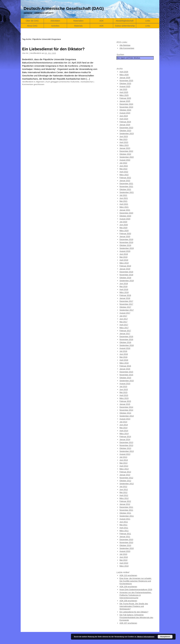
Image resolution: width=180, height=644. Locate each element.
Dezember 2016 (126, 336)
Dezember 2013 (126, 442)
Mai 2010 (123, 560)
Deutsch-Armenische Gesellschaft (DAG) (64, 8)
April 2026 (124, 72)
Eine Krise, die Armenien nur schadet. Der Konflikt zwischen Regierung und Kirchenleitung (136, 581)
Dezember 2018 (126, 272)
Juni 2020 (124, 225)
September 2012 (127, 484)
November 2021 (126, 186)
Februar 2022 (125, 178)
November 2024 (126, 107)
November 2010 (126, 542)
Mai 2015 (123, 392)
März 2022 (124, 175)
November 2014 (126, 410)
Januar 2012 (125, 504)
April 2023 (124, 142)
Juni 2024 (124, 116)
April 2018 (124, 289)
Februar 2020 (125, 234)
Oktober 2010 (125, 545)
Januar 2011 (125, 537)
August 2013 (125, 454)
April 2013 (124, 466)
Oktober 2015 (125, 378)
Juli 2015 (123, 387)
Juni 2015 (124, 389)
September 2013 (127, 451)
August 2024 (125, 113)
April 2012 (124, 495)
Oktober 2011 (125, 513)
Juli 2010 (123, 554)
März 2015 (124, 398)
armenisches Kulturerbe (69, 82)
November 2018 (126, 275)
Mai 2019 (123, 257)
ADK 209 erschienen (128, 587)
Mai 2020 (123, 228)
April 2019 (124, 260)
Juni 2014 (124, 425)
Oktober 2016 (125, 342)
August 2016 (125, 348)
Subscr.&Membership (125, 26)
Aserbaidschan (87, 82)
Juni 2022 (124, 166)
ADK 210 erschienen (128, 575)
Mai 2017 (123, 322)
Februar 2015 (125, 401)
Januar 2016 (125, 369)
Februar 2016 (125, 366)
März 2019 (124, 263)
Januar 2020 (125, 236)
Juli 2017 (123, 316)
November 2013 (126, 445)
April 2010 (124, 563)
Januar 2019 (125, 269)
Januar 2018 (125, 298)
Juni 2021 (124, 198)
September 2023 (127, 133)
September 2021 (127, 192)
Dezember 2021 (126, 184)
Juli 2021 (123, 195)
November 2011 (126, 510)
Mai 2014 (123, 428)
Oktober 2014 (125, 413)
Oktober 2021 (125, 189)
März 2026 (124, 75)
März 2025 (124, 95)
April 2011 (124, 528)
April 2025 (124, 92)
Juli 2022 (123, 163)
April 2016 (124, 360)
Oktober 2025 (125, 83)
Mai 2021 (123, 201)
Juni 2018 (124, 284)
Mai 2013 (123, 463)
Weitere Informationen (146, 637)
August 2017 (125, 313)
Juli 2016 (123, 351)
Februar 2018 (125, 295)
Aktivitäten (55, 21)
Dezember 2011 (126, 507)
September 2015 (127, 381)
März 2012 (124, 498)
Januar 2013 (125, 475)
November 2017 (126, 304)
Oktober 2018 (125, 278)
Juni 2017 (124, 319)
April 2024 (124, 119)
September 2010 (127, 548)
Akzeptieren (165, 637)
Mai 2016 (123, 357)
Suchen (120, 55)
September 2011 (127, 516)
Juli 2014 (123, 422)
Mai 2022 (123, 169)
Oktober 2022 (125, 154)
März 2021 (124, 207)
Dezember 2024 (126, 104)
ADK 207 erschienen (128, 623)
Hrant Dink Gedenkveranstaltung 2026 (136, 589)
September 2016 (127, 345)
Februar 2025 (125, 98)
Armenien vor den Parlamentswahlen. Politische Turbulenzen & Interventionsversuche (136, 595)
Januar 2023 (125, 148)
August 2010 (125, 551)
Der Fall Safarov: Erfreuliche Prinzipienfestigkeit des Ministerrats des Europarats (136, 617)
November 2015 (126, 375)
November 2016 (126, 339)
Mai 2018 (123, 286)
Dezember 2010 (126, 539)
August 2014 (125, 419)
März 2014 (124, 434)
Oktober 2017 (125, 307)
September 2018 (127, 281)
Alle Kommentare (127, 48)
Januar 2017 (125, 334)
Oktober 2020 (125, 216)
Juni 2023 (124, 136)
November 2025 (126, 81)
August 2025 (125, 86)
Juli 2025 (123, 89)
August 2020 (125, 219)
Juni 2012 (124, 489)
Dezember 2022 (126, 151)
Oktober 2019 (125, 245)
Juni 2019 (124, 254)
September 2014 (127, 416)
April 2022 (124, 172)
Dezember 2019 (126, 239)
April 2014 (124, 431)
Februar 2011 (125, 534)
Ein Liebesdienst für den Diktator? (53, 49)
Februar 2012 (125, 501)
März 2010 (124, 566)
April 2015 (124, 395)
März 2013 (124, 469)
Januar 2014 (125, 439)
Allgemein (40, 82)
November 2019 (126, 242)
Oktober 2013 (125, 448)
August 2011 (125, 519)
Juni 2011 (124, 522)
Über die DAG (32, 21)
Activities (55, 26)
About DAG (32, 26)
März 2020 (124, 231)
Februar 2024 (125, 122)
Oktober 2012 (125, 481)
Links (148, 21)
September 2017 (127, 310)
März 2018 (124, 292)
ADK (102, 21)
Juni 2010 (124, 557)
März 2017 (124, 328)
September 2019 (127, 248)
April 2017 (124, 325)
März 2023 (124, 145)
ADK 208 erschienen (128, 601)
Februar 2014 (125, 437)
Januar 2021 (125, 210)
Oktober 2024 (125, 110)
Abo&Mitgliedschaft (125, 21)
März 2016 (124, 363)
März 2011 (124, 531)
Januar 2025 (125, 101)
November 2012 (126, 478)
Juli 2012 (123, 487)
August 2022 (125, 160)
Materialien (78, 21)
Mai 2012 (123, 492)
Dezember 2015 (126, 372)
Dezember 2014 (126, 407)
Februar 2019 (125, 266)
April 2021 (124, 204)
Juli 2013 (123, 457)
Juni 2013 (124, 460)
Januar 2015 (125, 404)
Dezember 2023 (126, 128)
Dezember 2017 (126, 301)
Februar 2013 (125, 472)
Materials (78, 26)
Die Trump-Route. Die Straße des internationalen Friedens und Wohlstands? (134, 606)
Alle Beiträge (125, 45)
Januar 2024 (125, 125)
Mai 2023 (123, 139)
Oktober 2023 (125, 131)
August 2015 (125, 384)
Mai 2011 (123, 525)
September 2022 (127, 157)
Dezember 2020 (126, 213)
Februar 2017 (125, 331)
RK (27, 53)
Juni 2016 (124, 354)
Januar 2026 (125, 78)
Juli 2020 (123, 222)
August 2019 (125, 251)
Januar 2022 (125, 181)
